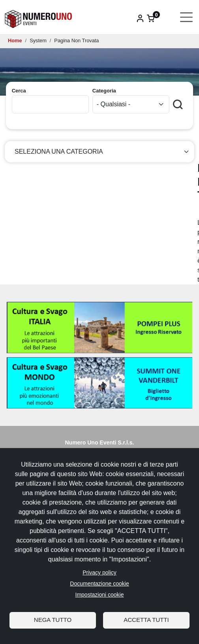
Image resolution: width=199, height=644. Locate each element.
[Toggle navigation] (187, 17)
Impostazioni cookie (100, 595)
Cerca (19, 91)
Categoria (104, 91)
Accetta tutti (146, 620)
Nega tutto (53, 620)
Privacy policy (99, 572)
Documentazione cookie (99, 584)
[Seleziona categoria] (99, 152)
